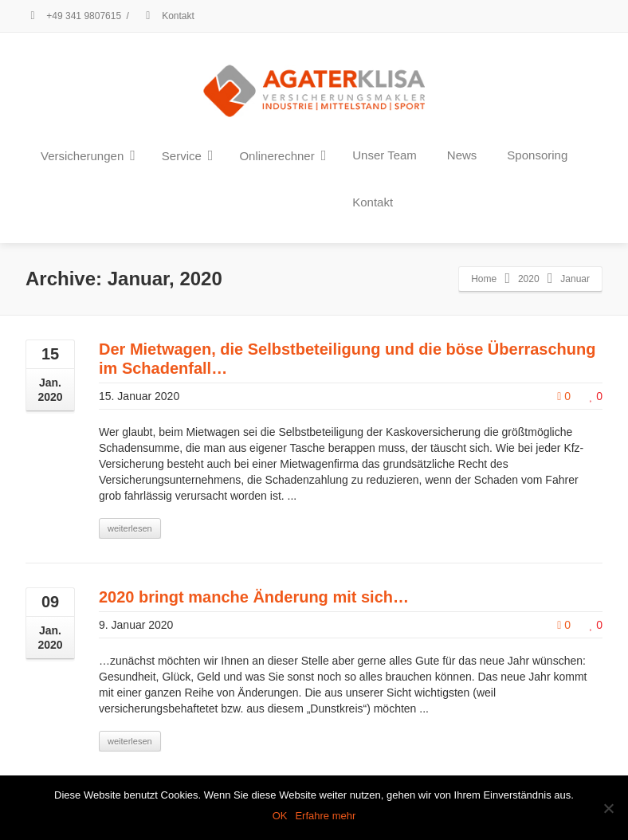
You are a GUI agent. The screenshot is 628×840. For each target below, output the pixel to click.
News (462, 155)
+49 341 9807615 (73, 16)
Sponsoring (537, 155)
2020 (529, 279)
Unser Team (385, 155)
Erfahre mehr (325, 816)
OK (280, 816)
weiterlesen (130, 528)
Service (188, 155)
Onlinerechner (283, 155)
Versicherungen (88, 155)
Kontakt (168, 16)
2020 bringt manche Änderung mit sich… (254, 597)
